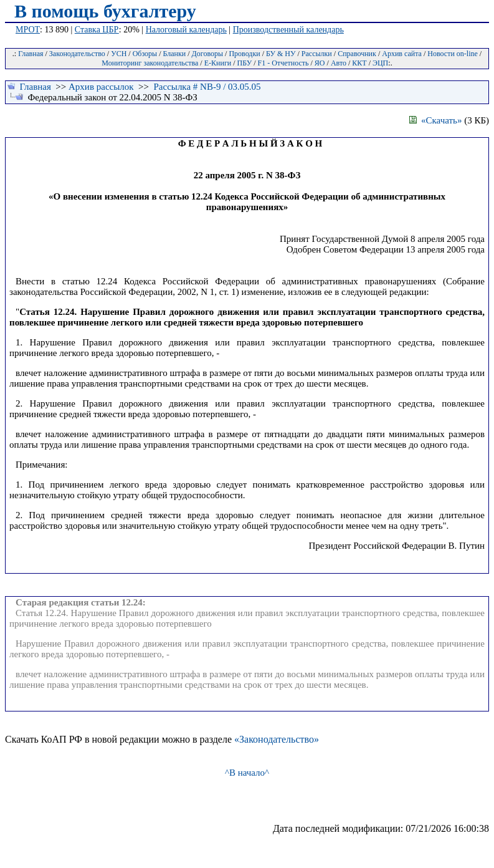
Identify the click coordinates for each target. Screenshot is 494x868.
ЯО (320, 63)
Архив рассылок (101, 87)
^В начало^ (247, 773)
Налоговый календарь (186, 30)
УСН (119, 54)
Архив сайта (402, 54)
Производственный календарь (288, 30)
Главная (31, 54)
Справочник (357, 54)
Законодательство (77, 54)
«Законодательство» (277, 739)
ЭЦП (380, 63)
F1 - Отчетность (283, 63)
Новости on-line (453, 54)
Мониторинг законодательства (150, 63)
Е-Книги (218, 63)
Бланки (175, 54)
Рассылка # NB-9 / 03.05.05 (207, 87)
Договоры (207, 54)
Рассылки (317, 54)
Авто (339, 63)
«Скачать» (436, 120)
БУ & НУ (281, 54)
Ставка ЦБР (97, 30)
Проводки (244, 54)
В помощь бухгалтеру (105, 11)
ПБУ (245, 63)
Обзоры (145, 54)
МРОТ (28, 30)
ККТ (359, 63)
